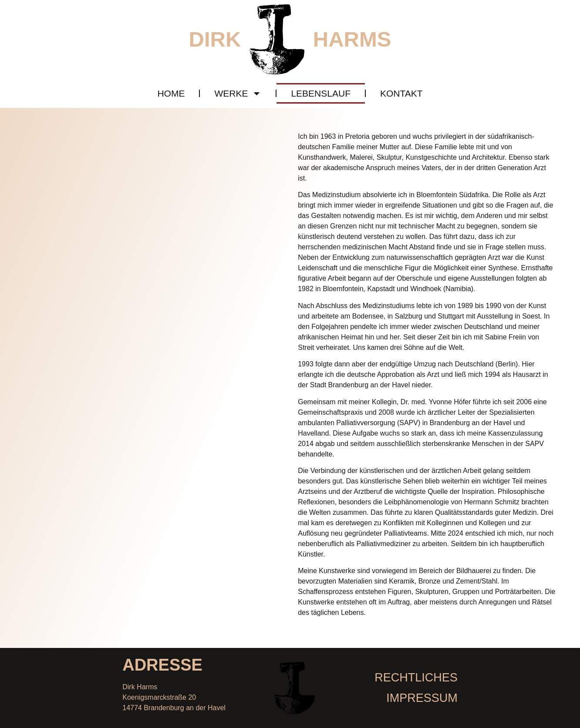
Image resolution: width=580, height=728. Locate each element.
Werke (238, 93)
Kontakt (401, 93)
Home (171, 93)
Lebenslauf (321, 93)
